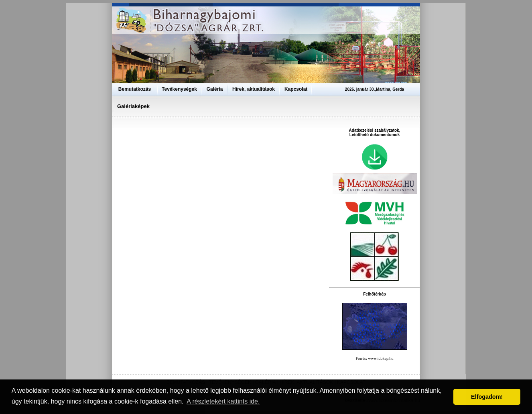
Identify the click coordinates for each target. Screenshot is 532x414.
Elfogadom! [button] (487, 397)
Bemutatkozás (135, 89)
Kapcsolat (296, 89)
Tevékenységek (179, 89)
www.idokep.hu (381, 358)
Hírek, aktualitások (254, 89)
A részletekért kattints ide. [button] (223, 401)
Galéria (215, 89)
